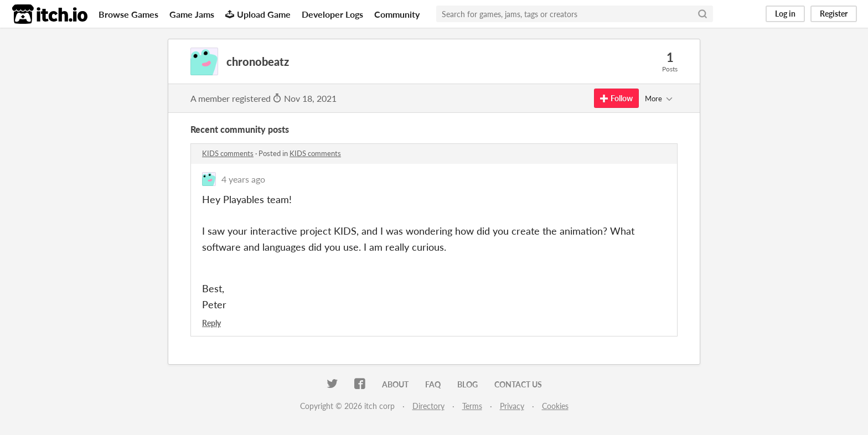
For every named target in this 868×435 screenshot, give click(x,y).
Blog (467, 384)
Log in (785, 14)
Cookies (555, 406)
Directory (428, 406)
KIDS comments (228, 153)
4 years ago (243, 179)
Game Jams (192, 14)
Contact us (518, 384)
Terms (472, 406)
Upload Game (258, 14)
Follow (616, 98)
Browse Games (128, 14)
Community (397, 14)
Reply (211, 323)
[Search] (702, 14)
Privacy (512, 406)
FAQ (433, 384)
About (395, 384)
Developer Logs (332, 14)
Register (834, 14)
